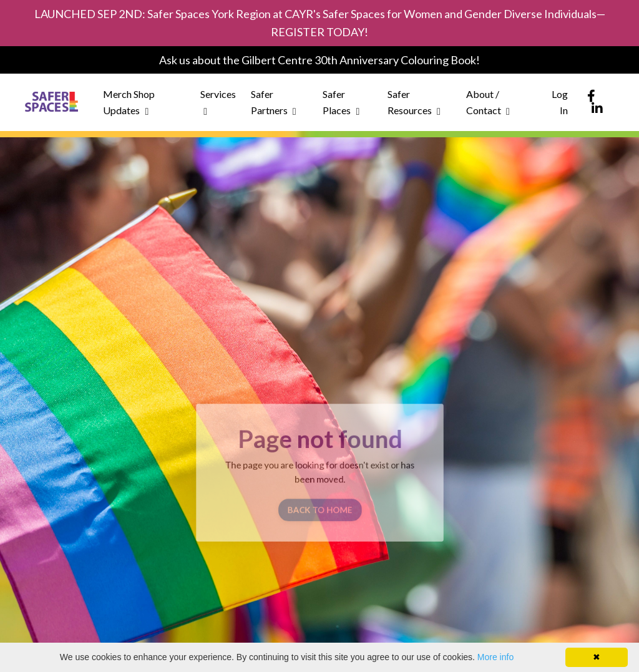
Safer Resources (414, 102)
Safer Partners (274, 102)
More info (495, 657)
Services (218, 102)
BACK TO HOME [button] (319, 507)
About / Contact (488, 102)
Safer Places (341, 102)
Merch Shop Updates (129, 102)
